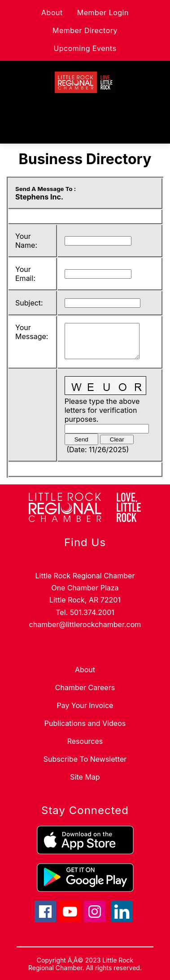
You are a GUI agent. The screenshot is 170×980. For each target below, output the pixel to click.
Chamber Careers (85, 687)
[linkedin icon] (122, 920)
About (52, 13)
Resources (85, 741)
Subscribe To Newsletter (85, 759)
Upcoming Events (85, 48)
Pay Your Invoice (85, 705)
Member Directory (85, 30)
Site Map (85, 777)
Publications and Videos (85, 723)
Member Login (103, 13)
